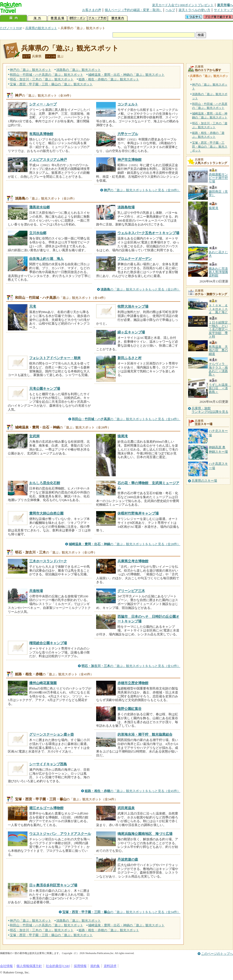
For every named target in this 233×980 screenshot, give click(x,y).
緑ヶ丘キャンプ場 (131, 332)
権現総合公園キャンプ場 (48, 643)
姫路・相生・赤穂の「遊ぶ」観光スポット (208, 135)
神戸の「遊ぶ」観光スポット (210, 87)
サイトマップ (223, 10)
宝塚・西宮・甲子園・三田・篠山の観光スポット (51, 84)
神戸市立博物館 (129, 160)
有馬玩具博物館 (41, 134)
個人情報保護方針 (29, 966)
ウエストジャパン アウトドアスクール (60, 834)
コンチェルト (128, 104)
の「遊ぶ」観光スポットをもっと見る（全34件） (121, 912)
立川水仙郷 (38, 233)
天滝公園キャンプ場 (45, 389)
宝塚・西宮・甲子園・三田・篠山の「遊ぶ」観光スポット (210, 147)
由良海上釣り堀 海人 (46, 259)
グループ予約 (98, 18)
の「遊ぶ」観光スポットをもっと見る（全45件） (132, 791)
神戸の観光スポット (31, 70)
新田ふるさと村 (129, 358)
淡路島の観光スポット (78, 70)
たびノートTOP (11, 28)
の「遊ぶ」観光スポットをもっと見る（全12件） (131, 666)
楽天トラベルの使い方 (194, 10)
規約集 (95, 966)
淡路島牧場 (126, 207)
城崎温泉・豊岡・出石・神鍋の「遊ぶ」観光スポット (210, 115)
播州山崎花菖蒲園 (43, 683)
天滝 (33, 306)
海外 (37, 18)
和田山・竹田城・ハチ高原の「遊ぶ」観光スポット (210, 106)
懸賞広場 (57, 18)
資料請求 (110, 966)
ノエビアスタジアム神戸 (48, 160)
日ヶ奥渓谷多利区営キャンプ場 (53, 885)
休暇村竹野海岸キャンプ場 (138, 513)
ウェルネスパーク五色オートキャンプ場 (148, 233)
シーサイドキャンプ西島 (48, 764)
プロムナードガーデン (135, 259)
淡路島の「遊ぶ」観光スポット (210, 96)
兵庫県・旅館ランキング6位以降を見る (210, 410)
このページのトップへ (217, 954)
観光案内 (118, 18)
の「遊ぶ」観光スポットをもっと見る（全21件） (140, 289)
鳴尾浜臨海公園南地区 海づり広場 (145, 834)
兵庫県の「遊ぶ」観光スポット (70, 48)
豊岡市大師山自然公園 (46, 513)
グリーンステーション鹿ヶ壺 (52, 734)
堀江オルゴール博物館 (46, 808)
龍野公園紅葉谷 (129, 709)
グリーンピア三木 (131, 591)
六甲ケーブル (128, 134)
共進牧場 (36, 591)
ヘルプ (170, 10)
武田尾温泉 (126, 808)
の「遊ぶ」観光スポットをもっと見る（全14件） (126, 419)
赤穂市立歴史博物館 (133, 683)
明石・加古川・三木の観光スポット (42, 79)
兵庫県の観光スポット (41, 28)
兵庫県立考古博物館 (133, 561)
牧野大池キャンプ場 (133, 306)
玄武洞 (34, 436)
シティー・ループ (43, 104)
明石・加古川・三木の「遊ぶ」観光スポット (210, 125)
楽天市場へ (225, 5)
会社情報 (6, 966)
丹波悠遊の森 (128, 859)
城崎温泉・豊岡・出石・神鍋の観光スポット (126, 75)
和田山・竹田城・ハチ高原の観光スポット (46, 75)
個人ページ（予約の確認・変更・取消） (133, 10)
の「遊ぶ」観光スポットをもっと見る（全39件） (142, 190)
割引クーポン (78, 18)
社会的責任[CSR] (58, 966)
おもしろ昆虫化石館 (45, 483)
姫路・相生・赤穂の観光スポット (109, 79)
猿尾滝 (123, 436)
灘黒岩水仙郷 (39, 207)
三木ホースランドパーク (48, 561)
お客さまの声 (92, 10)
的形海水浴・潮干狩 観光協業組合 (145, 734)
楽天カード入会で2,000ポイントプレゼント (183, 5)
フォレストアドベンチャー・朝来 (55, 358)
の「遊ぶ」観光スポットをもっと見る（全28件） (124, 544)
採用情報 (80, 966)
